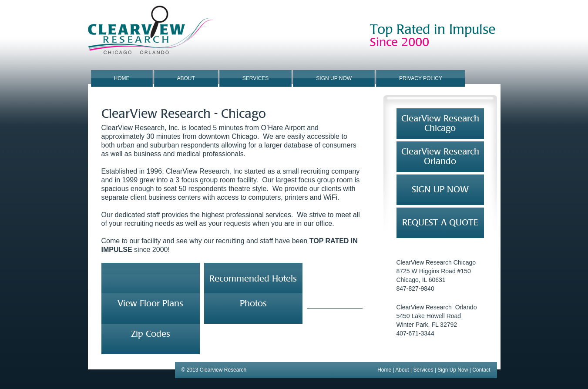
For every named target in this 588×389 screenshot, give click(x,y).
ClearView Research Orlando (440, 156)
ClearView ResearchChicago (440, 123)
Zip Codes (151, 334)
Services (255, 78)
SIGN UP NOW (440, 189)
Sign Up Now (334, 78)
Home (122, 78)
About (186, 78)
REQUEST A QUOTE (440, 223)
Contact (481, 370)
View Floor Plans (150, 303)
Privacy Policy (421, 78)
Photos (253, 303)
